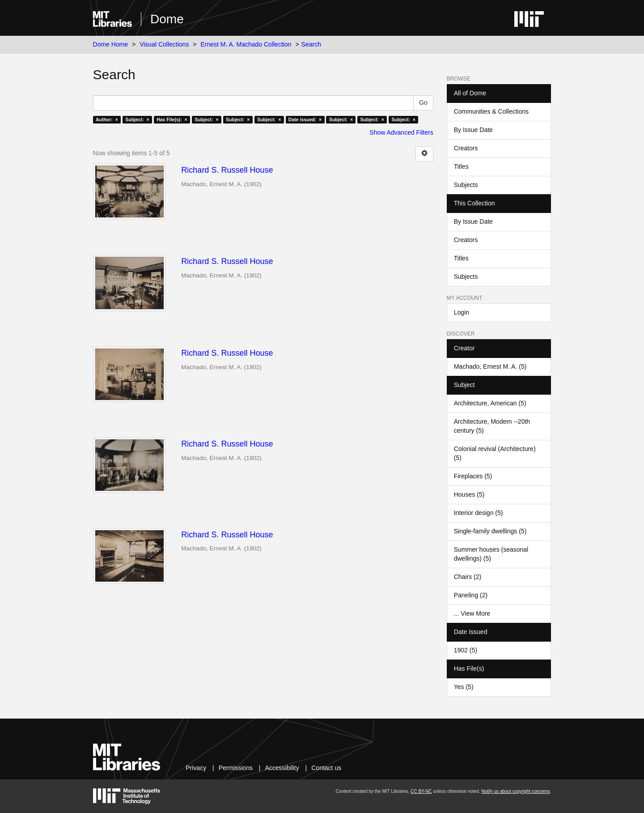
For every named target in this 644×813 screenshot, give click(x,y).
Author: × (107, 119)
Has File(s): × (172, 119)
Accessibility (282, 768)
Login (462, 312)
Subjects (466, 185)
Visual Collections (164, 44)
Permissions (236, 768)
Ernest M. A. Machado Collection (246, 44)
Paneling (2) (471, 595)
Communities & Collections (491, 111)
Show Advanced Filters (401, 132)
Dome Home (111, 44)
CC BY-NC (421, 791)
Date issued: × (305, 119)
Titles (461, 166)
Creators (466, 148)
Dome (167, 19)
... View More (472, 613)
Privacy (196, 768)
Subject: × (137, 119)
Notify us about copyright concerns (515, 791)
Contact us (326, 768)
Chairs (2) (468, 577)
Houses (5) (469, 494)
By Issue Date (473, 130)
